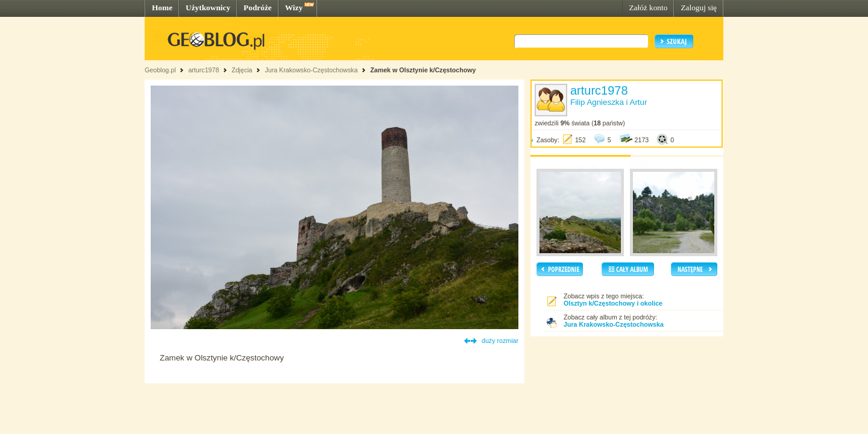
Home (162, 8)
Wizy (294, 8)
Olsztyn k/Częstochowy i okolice (613, 303)
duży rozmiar (500, 341)
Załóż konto (648, 8)
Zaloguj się (699, 8)
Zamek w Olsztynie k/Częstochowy (423, 70)
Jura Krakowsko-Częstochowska (311, 70)
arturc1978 (203, 70)
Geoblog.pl (160, 70)
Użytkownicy (208, 8)
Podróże (258, 8)
